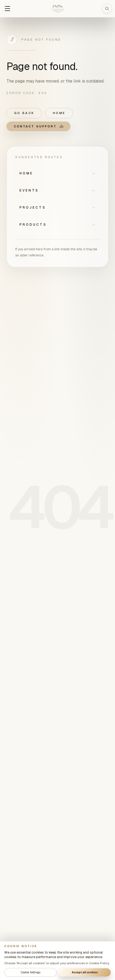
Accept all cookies (85, 972)
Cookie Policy (99, 963)
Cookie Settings (31, 972)
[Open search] (107, 9)
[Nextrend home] (57, 9)
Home (59, 113)
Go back (24, 113)
